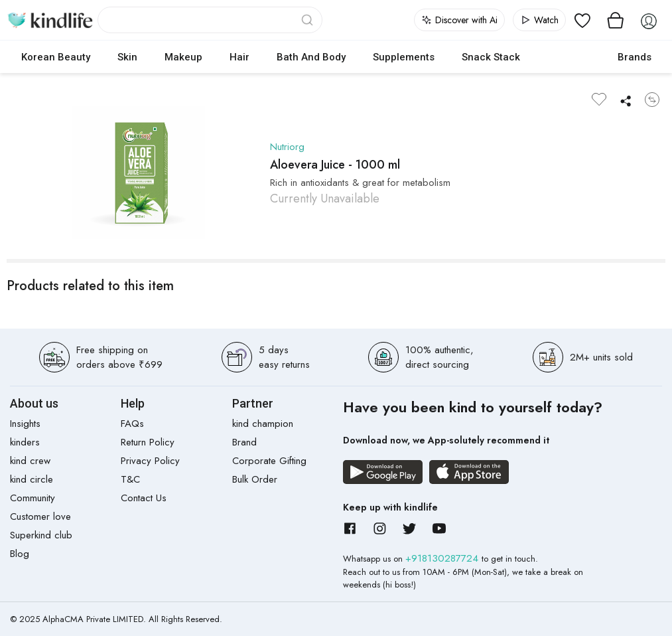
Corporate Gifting (269, 461)
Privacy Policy (150, 461)
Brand (244, 442)
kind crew (30, 461)
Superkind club (41, 535)
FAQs (132, 424)
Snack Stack (491, 57)
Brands (635, 57)
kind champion (263, 424)
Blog (20, 554)
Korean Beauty (56, 57)
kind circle (32, 479)
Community (33, 498)
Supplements (404, 57)
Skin (127, 57)
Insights (25, 424)
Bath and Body (311, 57)
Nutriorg (287, 147)
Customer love (40, 517)
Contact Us (144, 498)
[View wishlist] (582, 20)
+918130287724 (443, 558)
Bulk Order (255, 479)
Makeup (183, 57)
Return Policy (148, 442)
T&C (130, 479)
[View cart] (616, 20)
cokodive (569, 57)
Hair (239, 57)
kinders (25, 442)
